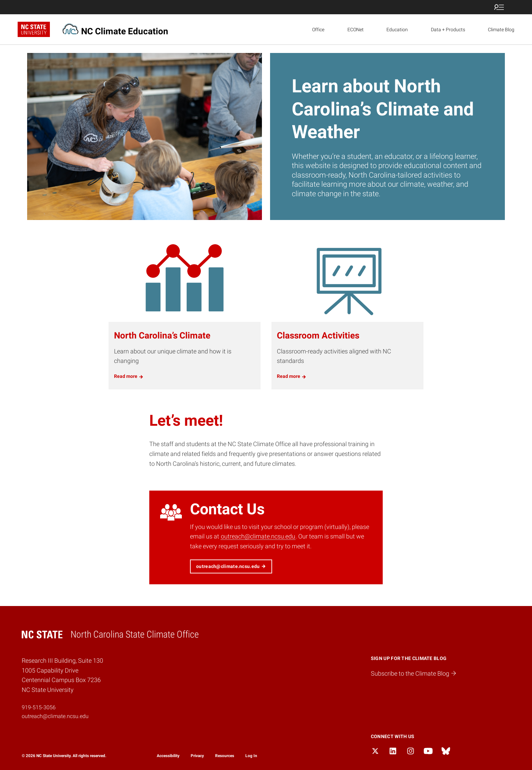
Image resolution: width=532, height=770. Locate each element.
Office (318, 30)
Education (397, 30)
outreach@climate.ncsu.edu (258, 536)
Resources (225, 756)
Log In (251, 756)
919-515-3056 (39, 707)
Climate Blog (501, 30)
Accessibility (168, 756)
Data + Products (448, 30)
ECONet (356, 30)
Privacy (197, 756)
